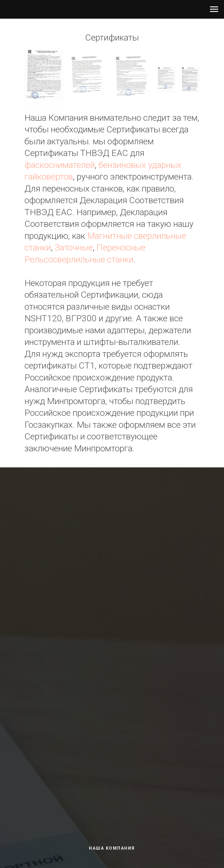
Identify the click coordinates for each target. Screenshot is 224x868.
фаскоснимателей (60, 165)
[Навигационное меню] (214, 9)
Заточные (74, 247)
